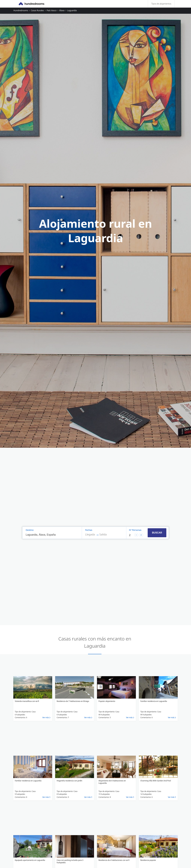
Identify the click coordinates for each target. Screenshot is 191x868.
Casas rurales (37, 10)
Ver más (46, 717)
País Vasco (52, 10)
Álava (62, 10)
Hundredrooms (21, 10)
